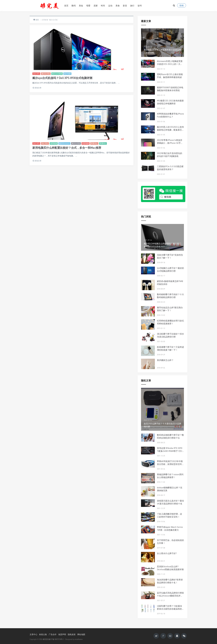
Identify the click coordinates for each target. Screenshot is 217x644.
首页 (66, 6)
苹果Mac (103, 143)
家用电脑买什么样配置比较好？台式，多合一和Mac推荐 (67, 148)
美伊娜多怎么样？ (165, 360)
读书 (140, 6)
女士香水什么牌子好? (167, 553)
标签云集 (43, 634)
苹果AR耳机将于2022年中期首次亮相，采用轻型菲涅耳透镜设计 (170, 464)
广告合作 (53, 634)
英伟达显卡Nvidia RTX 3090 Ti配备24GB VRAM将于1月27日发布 (170, 451)
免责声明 (62, 634)
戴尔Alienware (64, 143)
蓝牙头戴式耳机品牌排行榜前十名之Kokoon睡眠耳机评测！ (170, 596)
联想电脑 (86, 143)
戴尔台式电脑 (57, 74)
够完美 (45, 639)
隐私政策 (72, 634)
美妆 (81, 6)
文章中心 (33, 634)
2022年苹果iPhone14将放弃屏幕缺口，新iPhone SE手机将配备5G (170, 143)
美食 (118, 6)
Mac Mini (45, 143)
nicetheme (79, 639)
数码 (74, 6)
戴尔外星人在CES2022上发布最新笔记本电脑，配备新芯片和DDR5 (170, 130)
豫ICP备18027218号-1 (56, 639)
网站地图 (81, 634)
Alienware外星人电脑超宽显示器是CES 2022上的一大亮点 (170, 64)
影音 (125, 6)
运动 (110, 6)
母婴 (88, 6)
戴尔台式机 (46, 74)
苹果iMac (94, 143)
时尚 (103, 6)
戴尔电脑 (67, 74)
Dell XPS (36, 74)
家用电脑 (54, 143)
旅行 (132, 6)
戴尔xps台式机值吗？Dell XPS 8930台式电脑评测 (62, 78)
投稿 (182, 5)
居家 (96, 6)
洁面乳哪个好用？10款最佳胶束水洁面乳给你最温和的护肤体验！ (170, 609)
